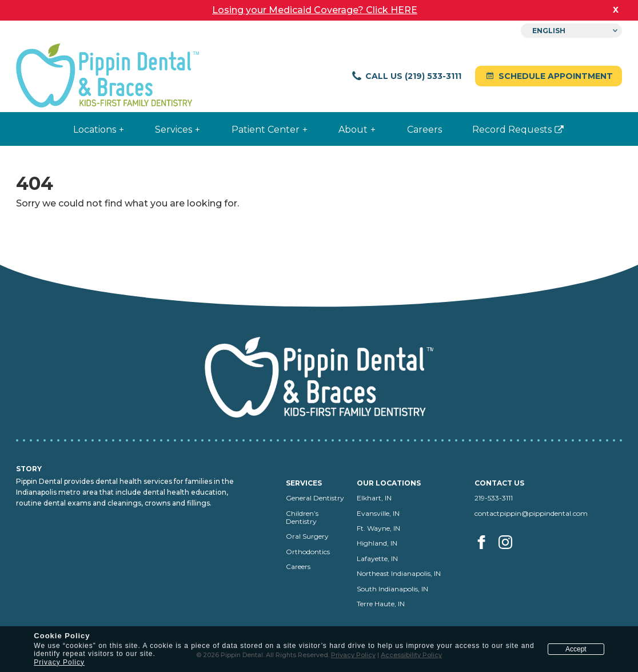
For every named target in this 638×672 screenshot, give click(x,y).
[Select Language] (571, 31)
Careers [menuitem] (424, 130)
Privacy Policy (59, 662)
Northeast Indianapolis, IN (399, 573)
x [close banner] (616, 9)
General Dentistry (315, 498)
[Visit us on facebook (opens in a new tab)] (486, 555)
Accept (576, 649)
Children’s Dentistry (302, 517)
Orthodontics (308, 552)
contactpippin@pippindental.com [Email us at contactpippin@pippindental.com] (531, 513)
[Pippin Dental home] (107, 76)
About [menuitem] (353, 130)
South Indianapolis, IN (392, 589)
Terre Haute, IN (381, 604)
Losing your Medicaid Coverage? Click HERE (315, 10)
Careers (298, 566)
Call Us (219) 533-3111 (406, 76)
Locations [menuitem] (95, 130)
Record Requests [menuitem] (506, 134)
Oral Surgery (307, 536)
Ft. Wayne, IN (378, 528)
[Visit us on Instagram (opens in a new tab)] (506, 555)
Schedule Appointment (549, 76)
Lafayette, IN (377, 558)
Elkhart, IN (374, 498)
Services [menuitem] (174, 130)
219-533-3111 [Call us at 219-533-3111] (494, 498)
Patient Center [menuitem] (266, 130)
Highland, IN (377, 543)
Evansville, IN (378, 513)
